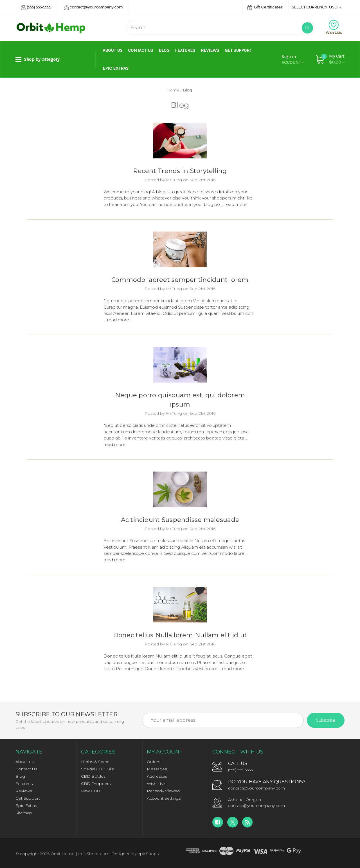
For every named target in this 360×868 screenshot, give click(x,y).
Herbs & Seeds (96, 762)
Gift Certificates (265, 7)
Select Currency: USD (317, 7)
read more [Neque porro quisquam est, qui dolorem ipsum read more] (114, 444)
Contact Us (140, 50)
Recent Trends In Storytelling (180, 171)
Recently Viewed (163, 791)
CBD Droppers (96, 784)
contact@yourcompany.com (93, 7)
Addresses (157, 776)
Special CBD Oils (97, 769)
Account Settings (164, 798)
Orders (153, 762)
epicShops (148, 854)
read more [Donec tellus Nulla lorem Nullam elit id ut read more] (233, 669)
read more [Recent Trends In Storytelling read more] (236, 204)
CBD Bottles (93, 776)
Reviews (210, 50)
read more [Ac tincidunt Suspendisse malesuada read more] (114, 560)
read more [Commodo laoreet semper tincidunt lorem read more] (118, 320)
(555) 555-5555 (36, 7)
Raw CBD (91, 791)
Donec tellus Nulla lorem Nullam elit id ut (180, 635)
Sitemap (24, 813)
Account (293, 59)
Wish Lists (334, 27)
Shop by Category (37, 60)
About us (112, 50)
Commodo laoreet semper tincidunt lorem (180, 280)
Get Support (238, 50)
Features (185, 50)
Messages (157, 769)
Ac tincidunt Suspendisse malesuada (180, 520)
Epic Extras (116, 68)
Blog (164, 50)
